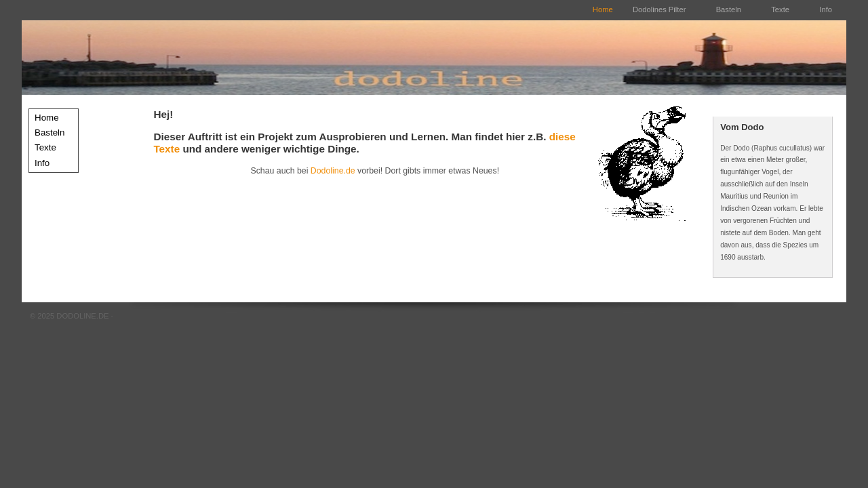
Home (603, 9)
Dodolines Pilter (659, 9)
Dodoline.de (333, 171)
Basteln (730, 9)
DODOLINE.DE (82, 316)
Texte (781, 9)
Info (826, 9)
